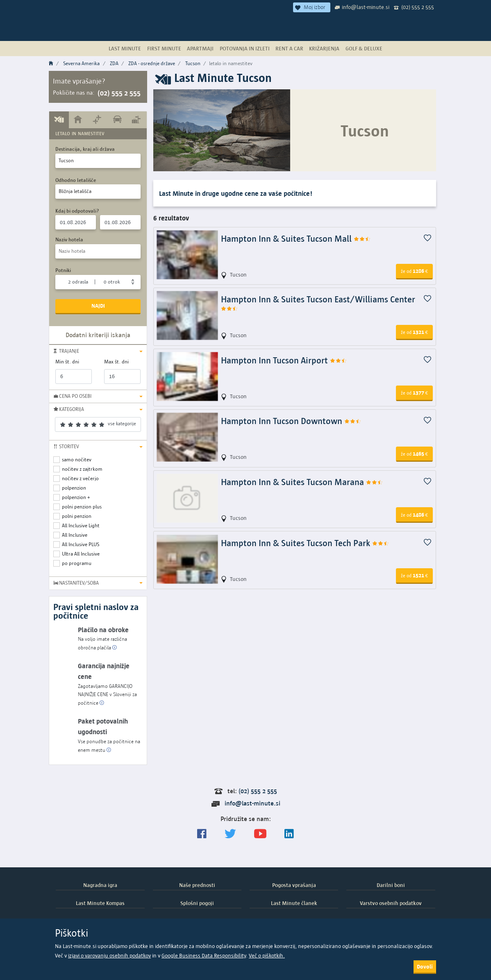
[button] (98, 351)
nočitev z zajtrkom (82, 469)
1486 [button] (414, 515)
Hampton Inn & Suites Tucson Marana (302, 482)
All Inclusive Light (81, 525)
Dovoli (425, 966)
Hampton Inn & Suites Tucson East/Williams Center (318, 303)
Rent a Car (289, 48)
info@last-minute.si (366, 7)
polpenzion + (76, 497)
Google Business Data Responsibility (204, 956)
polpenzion (74, 488)
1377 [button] (414, 392)
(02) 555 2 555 (418, 7)
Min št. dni (67, 362)
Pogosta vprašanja (294, 885)
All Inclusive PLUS (81, 544)
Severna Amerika (81, 63)
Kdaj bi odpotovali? (77, 211)
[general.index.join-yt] (260, 834)
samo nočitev (77, 459)
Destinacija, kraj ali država (85, 149)
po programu (77, 563)
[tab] (59, 120)
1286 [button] (414, 271)
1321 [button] (414, 332)
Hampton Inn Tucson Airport (284, 360)
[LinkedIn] (289, 834)
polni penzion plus (82, 507)
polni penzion (77, 516)
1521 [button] (414, 575)
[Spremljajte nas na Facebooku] (202, 834)
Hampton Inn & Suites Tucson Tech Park (305, 543)
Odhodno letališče (76, 180)
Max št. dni (116, 362)
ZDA (114, 63)
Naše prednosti (197, 885)
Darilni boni (391, 885)
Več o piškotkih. (267, 956)
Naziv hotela (69, 239)
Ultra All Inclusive (81, 554)
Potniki (63, 270)
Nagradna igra (100, 885)
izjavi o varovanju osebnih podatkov (109, 956)
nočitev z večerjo (80, 478)
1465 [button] (414, 454)
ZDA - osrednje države (152, 63)
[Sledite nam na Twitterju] (230, 834)
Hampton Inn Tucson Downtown (291, 421)
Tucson (193, 63)
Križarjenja (324, 48)
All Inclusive (75, 535)
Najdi (98, 306)
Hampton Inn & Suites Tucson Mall (296, 239)
